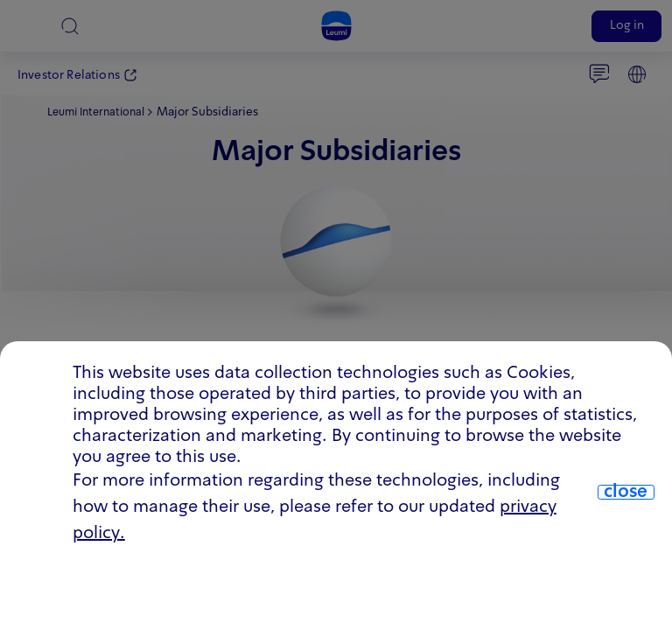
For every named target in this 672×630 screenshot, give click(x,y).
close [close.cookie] (626, 493)
